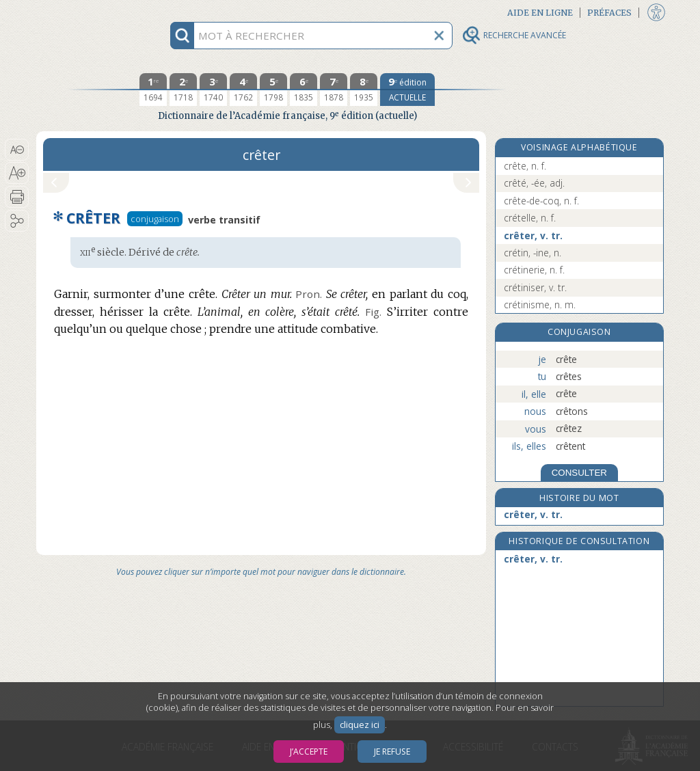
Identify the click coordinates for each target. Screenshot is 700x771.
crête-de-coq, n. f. (541, 201)
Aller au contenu (90, 12)
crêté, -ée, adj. (534, 183)
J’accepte (309, 752)
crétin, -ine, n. (533, 253)
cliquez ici (360, 725)
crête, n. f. (525, 166)
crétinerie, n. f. (534, 270)
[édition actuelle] (407, 90)
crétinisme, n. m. (540, 305)
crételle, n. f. (530, 218)
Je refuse (392, 752)
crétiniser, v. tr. (535, 287)
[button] (17, 150)
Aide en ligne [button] (540, 13)
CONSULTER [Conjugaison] (579, 473)
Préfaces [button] (609, 13)
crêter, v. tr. (533, 235)
